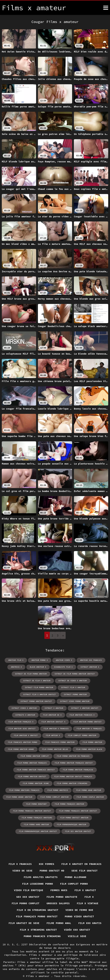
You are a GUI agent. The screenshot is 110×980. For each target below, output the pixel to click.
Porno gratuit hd (52, 863)
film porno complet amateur (55, 790)
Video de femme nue (80, 903)
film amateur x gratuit (26, 728)
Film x (90, 890)
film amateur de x (52, 708)
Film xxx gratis (90, 916)
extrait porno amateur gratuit (36, 694)
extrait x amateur (54, 701)
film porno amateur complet (35, 749)
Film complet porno (74, 876)
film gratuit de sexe (24, 916)
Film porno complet (25, 896)
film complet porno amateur (82, 728)
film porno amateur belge (55, 742)
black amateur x (38, 667)
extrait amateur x (90, 667)
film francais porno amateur (60, 735)
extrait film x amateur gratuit (56, 687)
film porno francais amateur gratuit (32, 804)
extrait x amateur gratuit (85, 701)
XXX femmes (47, 857)
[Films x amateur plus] (106, 8)
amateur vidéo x (64, 660)
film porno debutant (36, 797)
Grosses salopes (58, 896)
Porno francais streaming (42, 929)
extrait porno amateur (91, 687)
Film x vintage (88, 896)
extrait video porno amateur (75, 694)
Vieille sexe (77, 929)
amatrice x (17, 667)
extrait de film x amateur (19, 681)
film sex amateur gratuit (55, 824)
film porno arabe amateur (20, 790)
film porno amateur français (32, 756)
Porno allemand (76, 870)
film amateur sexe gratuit (22, 722)
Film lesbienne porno (37, 876)
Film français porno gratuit (36, 909)
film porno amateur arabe (21, 742)
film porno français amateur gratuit (78, 804)
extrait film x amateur (20, 687)
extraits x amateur (26, 708)
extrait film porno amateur (91, 681)
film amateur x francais (56, 722)
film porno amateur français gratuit (74, 756)
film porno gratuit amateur (58, 810)
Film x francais (20, 857)
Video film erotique (28, 883)
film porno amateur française (78, 763)
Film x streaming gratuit (38, 923)
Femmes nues (59, 883)
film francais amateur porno (23, 735)
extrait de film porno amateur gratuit (75, 674)
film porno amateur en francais (73, 749)
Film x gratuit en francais (82, 857)
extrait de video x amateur (55, 681)
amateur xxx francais (91, 660)
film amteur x (53, 728)
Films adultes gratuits (41, 870)
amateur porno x (40, 660)
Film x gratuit (86, 883)
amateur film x (16, 660)
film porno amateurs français (25, 783)
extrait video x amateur (25, 701)
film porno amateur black (89, 742)
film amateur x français (89, 722)
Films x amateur (39, 969)
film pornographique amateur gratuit (74, 817)
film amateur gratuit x (53, 715)
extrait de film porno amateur (31, 674)
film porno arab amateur (88, 783)
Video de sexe (22, 863)
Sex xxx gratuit (27, 890)
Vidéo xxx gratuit (77, 923)
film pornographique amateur (32, 817)
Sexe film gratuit (85, 863)
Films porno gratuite (62, 890)
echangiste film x (63, 667)
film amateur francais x (82, 708)
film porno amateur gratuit (32, 769)
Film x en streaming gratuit (37, 903)
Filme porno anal (59, 916)
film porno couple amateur (90, 790)
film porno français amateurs (21, 810)
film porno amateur (92, 735)
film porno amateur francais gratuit (36, 763)
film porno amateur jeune (36, 776)
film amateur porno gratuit (87, 715)
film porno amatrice (58, 783)
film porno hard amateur (92, 810)
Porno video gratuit (80, 909)
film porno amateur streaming (72, 776)
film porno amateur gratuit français (73, 769)
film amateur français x (21, 715)
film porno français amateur (69, 797)
